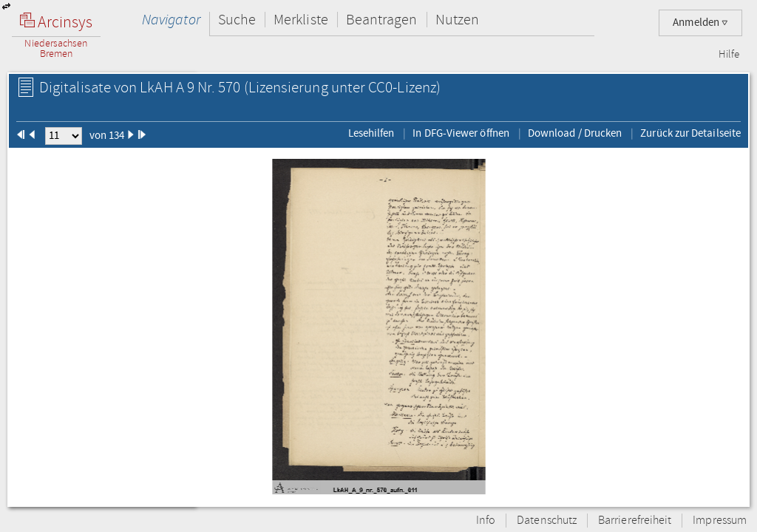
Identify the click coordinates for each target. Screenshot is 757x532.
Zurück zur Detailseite (690, 133)
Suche (237, 20)
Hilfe (729, 55)
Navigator (171, 20)
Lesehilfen (371, 133)
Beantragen (382, 20)
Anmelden (700, 23)
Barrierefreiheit (635, 521)
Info (486, 521)
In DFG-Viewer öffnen (461, 133)
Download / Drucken (575, 133)
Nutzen (457, 20)
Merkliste (301, 20)
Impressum (720, 521)
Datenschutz (547, 521)
